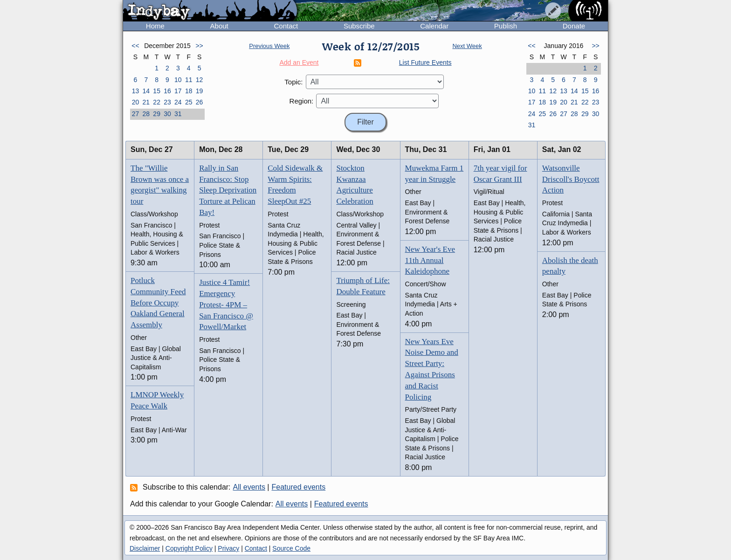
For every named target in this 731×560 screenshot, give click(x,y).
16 (167, 91)
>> (199, 46)
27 (136, 114)
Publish (506, 26)
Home (155, 26)
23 (167, 102)
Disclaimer (145, 548)
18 (189, 91)
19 (200, 91)
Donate (574, 26)
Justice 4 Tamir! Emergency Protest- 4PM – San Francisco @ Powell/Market (226, 304)
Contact (286, 26)
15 (157, 91)
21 (146, 102)
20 (136, 102)
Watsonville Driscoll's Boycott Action (571, 179)
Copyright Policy (189, 548)
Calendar (434, 26)
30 (167, 114)
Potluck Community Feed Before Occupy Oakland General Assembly (158, 303)
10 (178, 80)
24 (178, 102)
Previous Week (269, 46)
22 (157, 102)
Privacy (228, 548)
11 (189, 80)
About (219, 26)
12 (200, 80)
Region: (302, 101)
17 (178, 91)
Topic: (293, 82)
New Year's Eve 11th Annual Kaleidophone (430, 260)
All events (249, 487)
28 (146, 114)
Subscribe (359, 26)
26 (200, 102)
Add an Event (299, 62)
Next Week (467, 46)
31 (178, 114)
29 (157, 114)
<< (135, 46)
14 (146, 91)
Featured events (299, 487)
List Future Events (425, 62)
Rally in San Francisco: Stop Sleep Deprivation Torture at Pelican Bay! (228, 190)
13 (136, 91)
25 (189, 102)
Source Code (291, 548)
